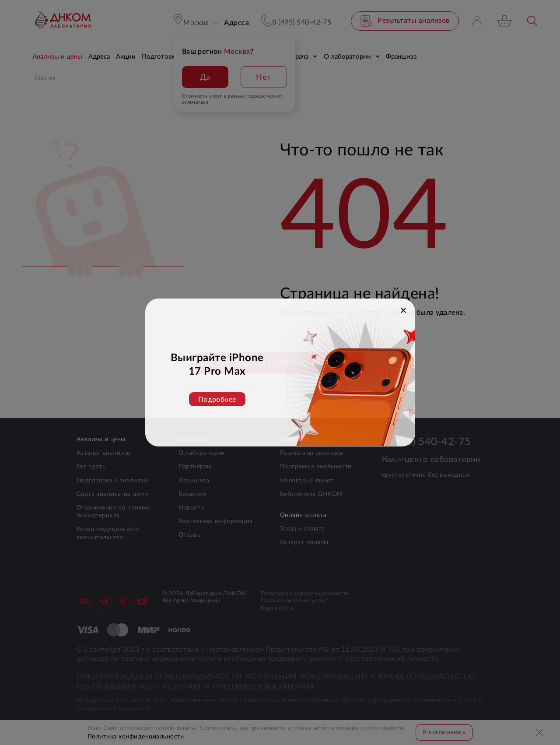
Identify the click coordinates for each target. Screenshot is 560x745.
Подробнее (217, 400)
